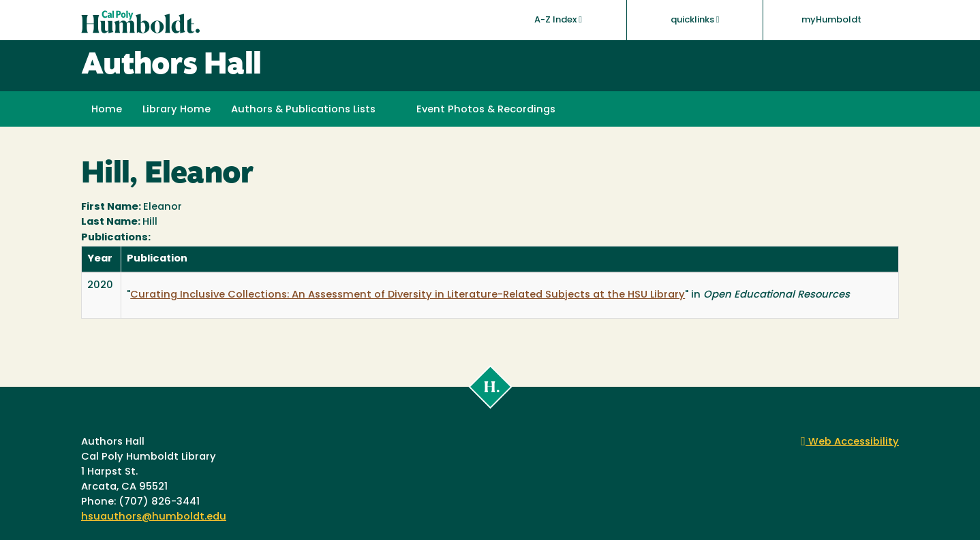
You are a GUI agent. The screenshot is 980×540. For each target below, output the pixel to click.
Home (107, 110)
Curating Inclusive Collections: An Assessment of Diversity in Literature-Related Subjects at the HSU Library (408, 295)
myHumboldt (831, 20)
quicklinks (695, 20)
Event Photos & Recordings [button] (486, 110)
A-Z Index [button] (558, 20)
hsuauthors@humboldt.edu (154, 517)
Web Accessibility (850, 442)
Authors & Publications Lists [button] (303, 110)
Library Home (177, 110)
